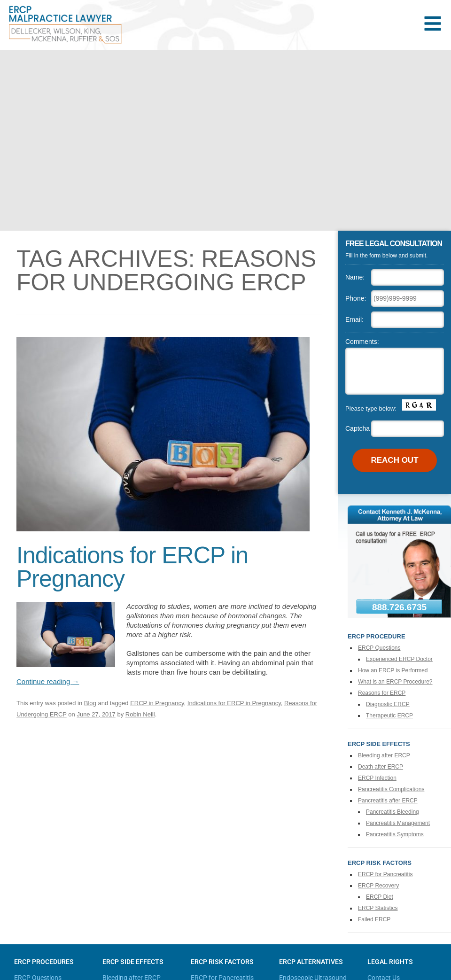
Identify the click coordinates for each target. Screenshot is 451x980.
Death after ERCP (381, 767)
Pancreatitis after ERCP (388, 801)
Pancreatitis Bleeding (393, 812)
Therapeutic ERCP (389, 716)
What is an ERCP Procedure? (395, 682)
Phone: (356, 298)
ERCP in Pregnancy (157, 703)
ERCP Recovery (378, 886)
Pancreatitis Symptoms (395, 834)
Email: (354, 319)
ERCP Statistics (378, 908)
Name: (355, 277)
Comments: (362, 342)
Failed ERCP (374, 919)
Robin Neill (140, 714)
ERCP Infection (377, 778)
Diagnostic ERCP (388, 704)
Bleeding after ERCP (384, 755)
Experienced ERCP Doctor (399, 659)
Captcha (358, 428)
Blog (90, 703)
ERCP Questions (379, 648)
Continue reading (48, 681)
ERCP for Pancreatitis (385, 874)
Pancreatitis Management (398, 823)
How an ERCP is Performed (393, 670)
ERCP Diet (380, 897)
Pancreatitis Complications (391, 789)
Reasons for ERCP (382, 693)
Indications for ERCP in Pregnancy (132, 567)
